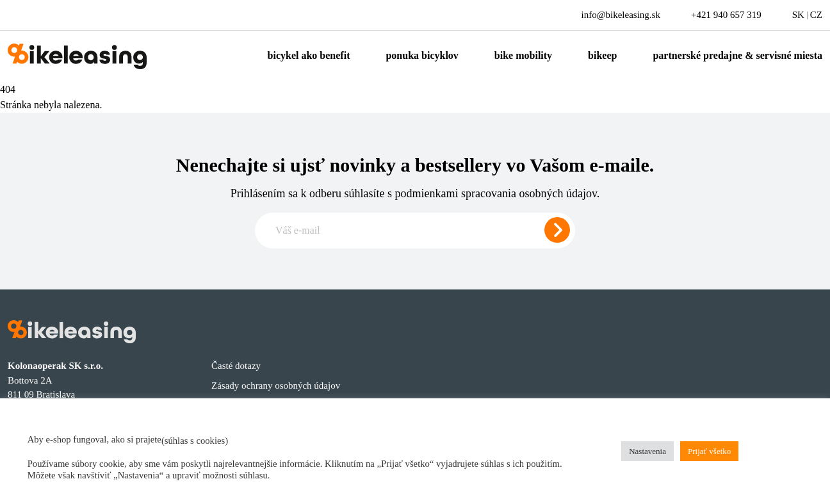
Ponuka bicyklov (422, 55)
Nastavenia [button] (647, 451)
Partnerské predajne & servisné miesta (737, 55)
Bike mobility (523, 55)
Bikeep (602, 55)
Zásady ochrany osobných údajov (276, 386)
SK (798, 15)
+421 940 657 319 (726, 15)
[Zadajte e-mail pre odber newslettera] (415, 231)
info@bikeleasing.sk (621, 15)
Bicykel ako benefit (309, 55)
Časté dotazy (236, 366)
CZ (816, 15)
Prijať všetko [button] (709, 451)
